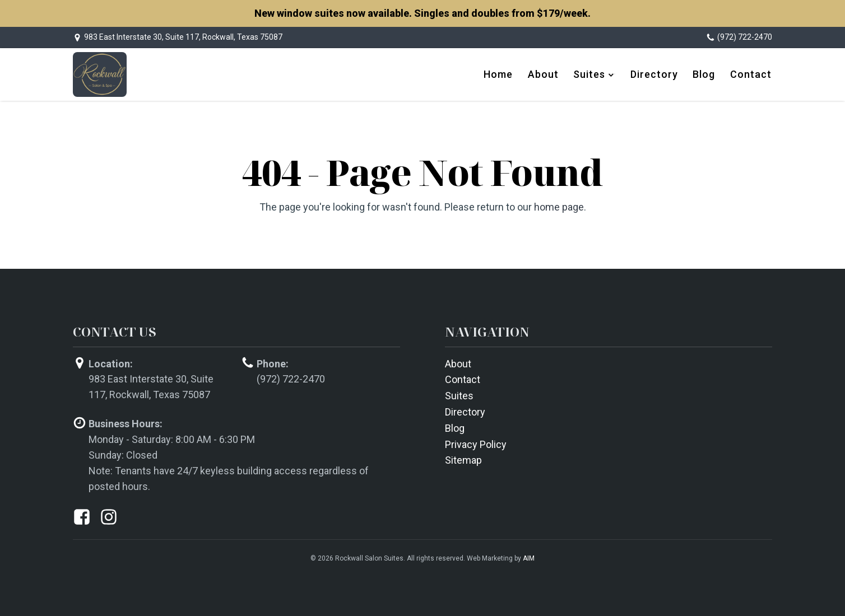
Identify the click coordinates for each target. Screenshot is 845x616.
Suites (593, 74)
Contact (751, 74)
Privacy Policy (476, 443)
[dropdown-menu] (616, 74)
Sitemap (463, 459)
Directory (658, 74)
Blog (706, 74)
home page (559, 205)
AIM (529, 557)
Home (505, 74)
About (548, 74)
